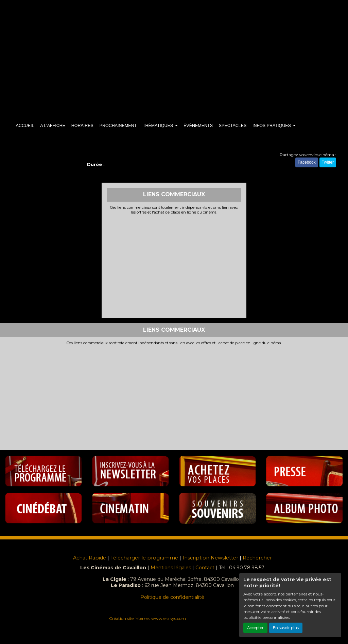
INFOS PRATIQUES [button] (272, 126)
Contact (205, 568)
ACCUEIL (25, 126)
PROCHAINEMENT (118, 126)
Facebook (307, 162)
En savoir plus (286, 628)
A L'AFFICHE (53, 126)
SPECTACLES (233, 126)
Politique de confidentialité (172, 597)
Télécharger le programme (144, 558)
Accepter (255, 628)
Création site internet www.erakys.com (147, 618)
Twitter (328, 162)
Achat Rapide (90, 558)
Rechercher (257, 558)
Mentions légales (171, 568)
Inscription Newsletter (210, 558)
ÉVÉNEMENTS (198, 126)
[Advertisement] (174, 265)
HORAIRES (82, 126)
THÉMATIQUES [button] (159, 126)
